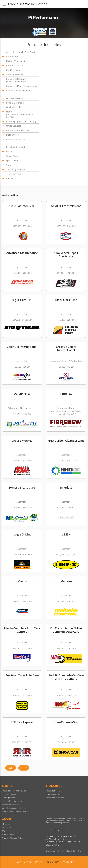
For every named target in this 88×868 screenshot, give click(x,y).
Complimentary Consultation (14, 808)
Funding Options (9, 794)
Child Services (13, 70)
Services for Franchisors (12, 801)
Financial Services (15, 98)
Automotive (12, 56)
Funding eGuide (9, 798)
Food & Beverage (15, 103)
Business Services (15, 65)
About (28, 862)
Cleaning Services (15, 74)
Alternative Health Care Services (22, 52)
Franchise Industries (54, 794)
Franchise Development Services (15, 812)
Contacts (68, 862)
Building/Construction (17, 61)
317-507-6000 (57, 830)
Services (39, 862)
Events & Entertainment (18, 90)
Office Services (14, 126)
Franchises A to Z (53, 791)
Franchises (53, 862)
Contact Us (7, 828)
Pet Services (12, 135)
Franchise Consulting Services (14, 791)
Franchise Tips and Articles (13, 838)
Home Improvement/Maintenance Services (20, 114)
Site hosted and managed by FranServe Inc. (63, 851)
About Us (6, 824)
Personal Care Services (18, 130)
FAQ (4, 831)
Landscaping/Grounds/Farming (21, 121)
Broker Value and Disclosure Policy (63, 842)
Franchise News (8, 835)
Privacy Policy (53, 845)
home (18, 862)
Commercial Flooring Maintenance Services (17, 80)
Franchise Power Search (56, 798)
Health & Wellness (15, 107)
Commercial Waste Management (22, 86)
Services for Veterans (11, 805)
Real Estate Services (16, 139)
